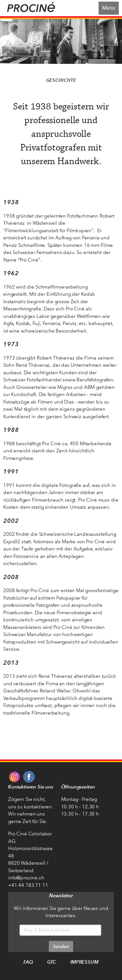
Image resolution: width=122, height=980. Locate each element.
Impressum (84, 962)
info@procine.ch (26, 878)
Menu (109, 8)
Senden (61, 946)
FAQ (28, 962)
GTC (52, 962)
